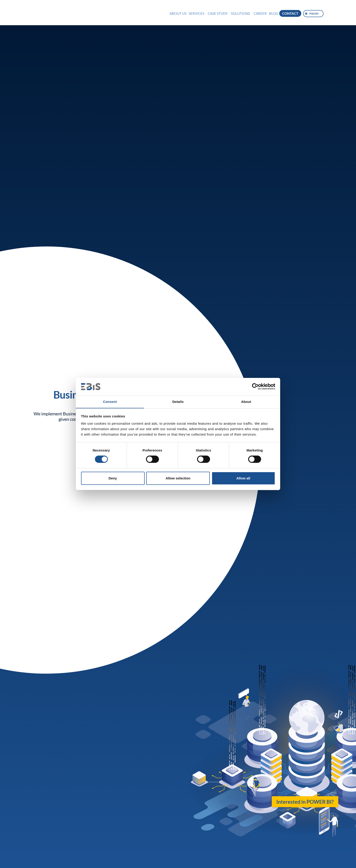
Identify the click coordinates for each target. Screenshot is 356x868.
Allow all (243, 478)
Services (197, 13)
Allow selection (178, 478)
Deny (113, 478)
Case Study (218, 13)
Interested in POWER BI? (305, 802)
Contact (290, 13)
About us (178, 13)
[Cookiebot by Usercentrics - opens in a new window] (255, 387)
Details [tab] (178, 401)
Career (260, 13)
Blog (274, 13)
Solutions (240, 13)
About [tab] (246, 401)
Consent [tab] (110, 401)
